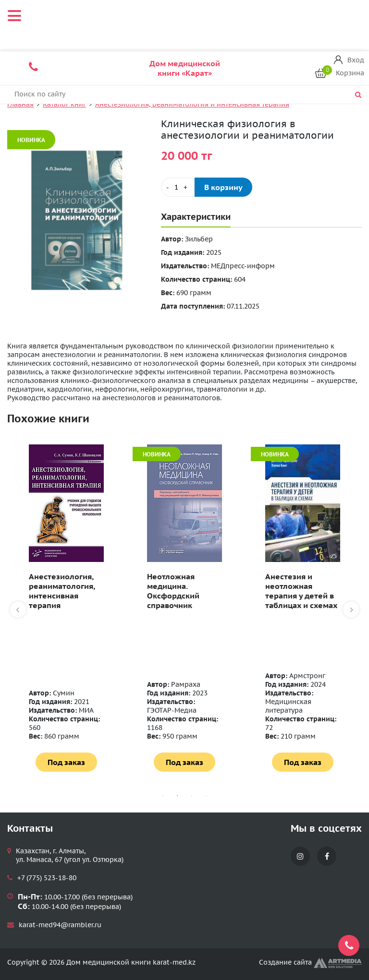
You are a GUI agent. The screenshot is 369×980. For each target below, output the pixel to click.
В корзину (223, 187)
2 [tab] (177, 796)
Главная (20, 104)
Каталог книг (64, 104)
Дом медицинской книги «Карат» (185, 68)
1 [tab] (163, 796)
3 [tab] (192, 796)
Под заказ (66, 762)
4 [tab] (206, 796)
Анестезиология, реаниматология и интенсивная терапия (192, 104)
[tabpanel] (66, 608)
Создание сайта (310, 962)
